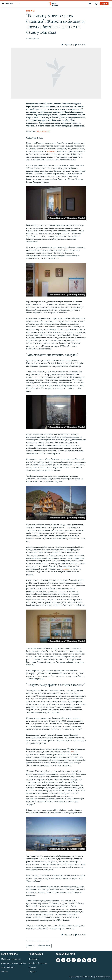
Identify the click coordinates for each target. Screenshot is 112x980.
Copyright (32, 972)
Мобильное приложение (11, 959)
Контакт (5, 972)
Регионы (30, 11)
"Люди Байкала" (43, 132)
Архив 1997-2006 (8, 968)
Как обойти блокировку (38, 963)
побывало (51, 152)
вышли (66, 569)
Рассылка (32, 968)
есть (73, 752)
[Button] (67, 45)
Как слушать (33, 959)
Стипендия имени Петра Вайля (14, 963)
